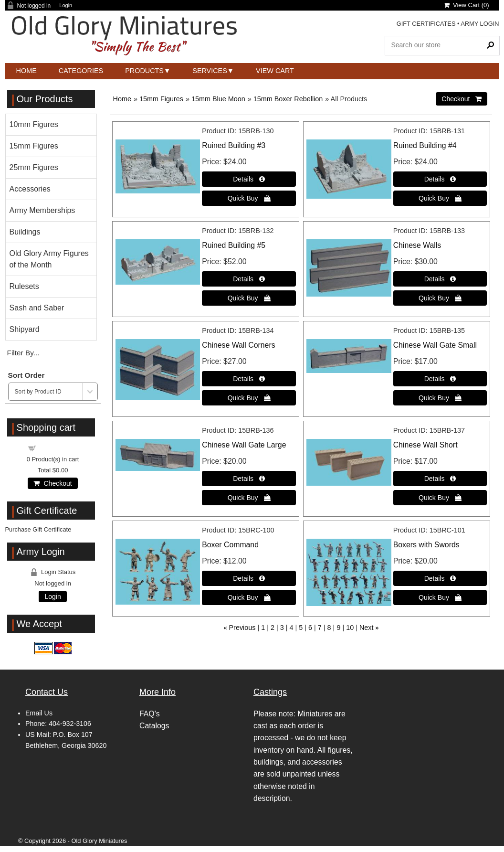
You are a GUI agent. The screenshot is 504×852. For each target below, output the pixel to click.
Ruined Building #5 (234, 245)
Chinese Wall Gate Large (244, 445)
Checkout (52, 483)
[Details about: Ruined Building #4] (440, 179)
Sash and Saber (37, 308)
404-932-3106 (70, 724)
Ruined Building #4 (425, 145)
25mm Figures (34, 167)
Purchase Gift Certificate (38, 529)
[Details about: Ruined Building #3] (249, 179)
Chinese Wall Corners (238, 345)
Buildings (25, 232)
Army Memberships (42, 210)
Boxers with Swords (426, 545)
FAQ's (150, 714)
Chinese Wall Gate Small (435, 345)
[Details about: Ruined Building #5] (249, 279)
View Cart (275, 71)
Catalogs (154, 726)
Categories (81, 71)
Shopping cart (58, 448)
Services (210, 71)
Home (26, 71)
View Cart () (467, 5)
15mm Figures (161, 99)
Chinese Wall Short (425, 445)
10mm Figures (34, 124)
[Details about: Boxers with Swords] (440, 578)
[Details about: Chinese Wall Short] (440, 479)
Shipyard (25, 329)
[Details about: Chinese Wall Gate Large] (249, 479)
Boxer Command (230, 545)
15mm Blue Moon (218, 99)
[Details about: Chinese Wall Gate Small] (440, 379)
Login (66, 5)
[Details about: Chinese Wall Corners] (249, 379)
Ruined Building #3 (234, 145)
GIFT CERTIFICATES (426, 24)
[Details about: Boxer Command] (249, 578)
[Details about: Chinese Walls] (440, 279)
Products (144, 71)
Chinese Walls (417, 245)
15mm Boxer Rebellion (288, 99)
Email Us (39, 713)
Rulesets (24, 286)
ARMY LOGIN (480, 24)
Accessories (30, 189)
